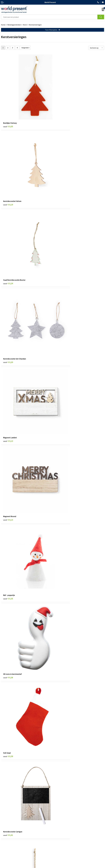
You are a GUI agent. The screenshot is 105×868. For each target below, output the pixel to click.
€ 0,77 (8, 665)
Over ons (57, 812)
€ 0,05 (8, 109)
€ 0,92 (60, 729)
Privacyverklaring (57, 867)
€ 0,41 (60, 353)
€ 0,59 (8, 476)
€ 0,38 (60, 292)
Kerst (25, 25)
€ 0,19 (60, 109)
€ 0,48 (60, 537)
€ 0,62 (60, 476)
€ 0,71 (8, 601)
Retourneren (6, 851)
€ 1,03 (60, 790)
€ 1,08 (8, 790)
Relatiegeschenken (14, 25)
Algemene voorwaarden (41, 867)
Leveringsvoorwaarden (61, 822)
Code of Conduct (59, 819)
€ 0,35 (8, 292)
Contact (4, 844)
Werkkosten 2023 (60, 816)
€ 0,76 (60, 662)
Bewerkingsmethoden (61, 825)
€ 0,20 (60, 170)
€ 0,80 (8, 726)
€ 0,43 (60, 415)
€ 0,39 (8, 353)
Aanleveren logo (59, 828)
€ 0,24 (8, 170)
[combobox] (49, 17)
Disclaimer (69, 867)
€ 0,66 (8, 537)
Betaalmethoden (7, 847)
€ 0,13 (8, 231)
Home (3, 25)
